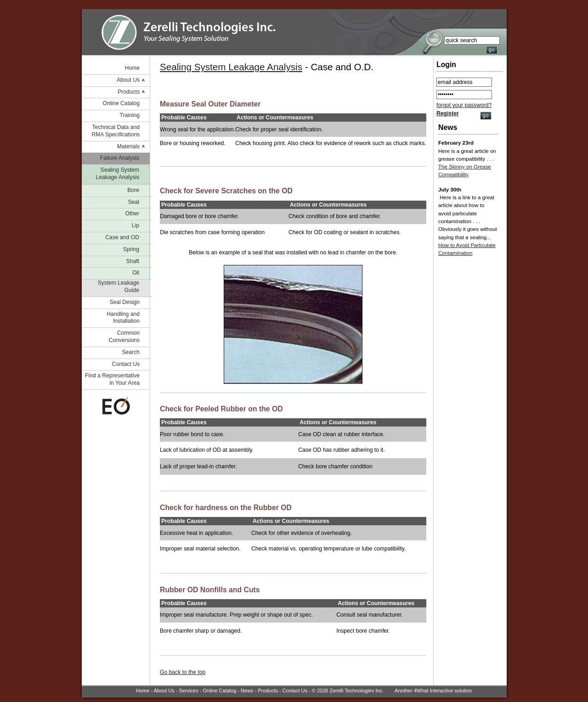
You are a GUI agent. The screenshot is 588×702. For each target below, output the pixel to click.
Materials (128, 146)
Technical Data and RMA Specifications (116, 131)
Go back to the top (183, 672)
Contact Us (126, 364)
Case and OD (122, 237)
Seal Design (124, 302)
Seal (134, 202)
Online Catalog (121, 103)
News (247, 691)
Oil (136, 273)
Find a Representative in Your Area (112, 379)
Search (131, 352)
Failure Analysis (120, 158)
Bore (133, 190)
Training (130, 115)
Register (448, 113)
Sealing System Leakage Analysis (117, 174)
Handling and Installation (123, 318)
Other (132, 213)
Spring (131, 249)
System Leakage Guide (118, 286)
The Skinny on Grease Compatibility (465, 171)
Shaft (133, 261)
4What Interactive (434, 691)
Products (129, 92)
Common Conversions (124, 337)
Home (132, 68)
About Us (128, 80)
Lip (136, 225)
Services (189, 691)
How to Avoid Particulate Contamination (467, 249)
